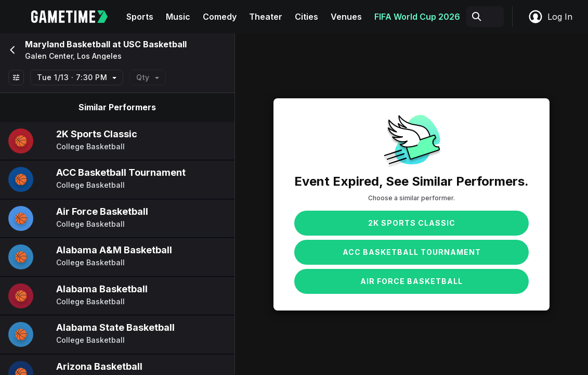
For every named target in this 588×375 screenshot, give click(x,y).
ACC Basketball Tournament (412, 252)
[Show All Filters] (16, 77)
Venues (346, 17)
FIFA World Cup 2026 (417, 17)
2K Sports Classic (412, 223)
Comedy (220, 17)
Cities (306, 17)
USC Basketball (155, 44)
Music (178, 17)
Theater (266, 17)
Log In (550, 17)
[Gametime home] (76, 17)
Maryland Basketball (68, 44)
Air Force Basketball (411, 281)
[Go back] (11, 50)
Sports (140, 17)
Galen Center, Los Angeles (73, 56)
